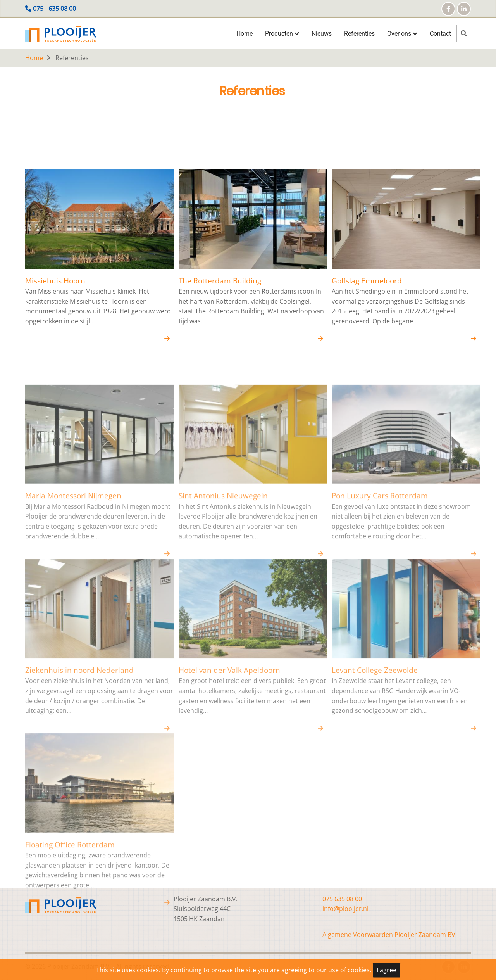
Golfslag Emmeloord (367, 285)
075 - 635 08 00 (54, 9)
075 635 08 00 (342, 899)
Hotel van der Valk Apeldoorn (229, 787)
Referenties (359, 34)
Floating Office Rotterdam (70, 962)
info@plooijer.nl (345, 909)
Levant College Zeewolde (375, 787)
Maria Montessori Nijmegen (73, 613)
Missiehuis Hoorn (55, 285)
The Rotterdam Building (220, 285)
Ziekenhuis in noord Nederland (79, 787)
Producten (282, 34)
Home (245, 34)
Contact (440, 34)
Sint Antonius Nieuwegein (223, 613)
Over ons (402, 34)
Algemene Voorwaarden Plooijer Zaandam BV (389, 935)
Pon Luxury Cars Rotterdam (380, 613)
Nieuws (322, 34)
